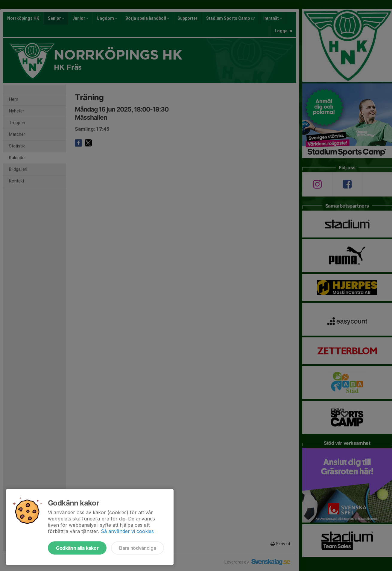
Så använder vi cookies (127, 531)
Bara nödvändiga (137, 548)
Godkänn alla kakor (77, 548)
